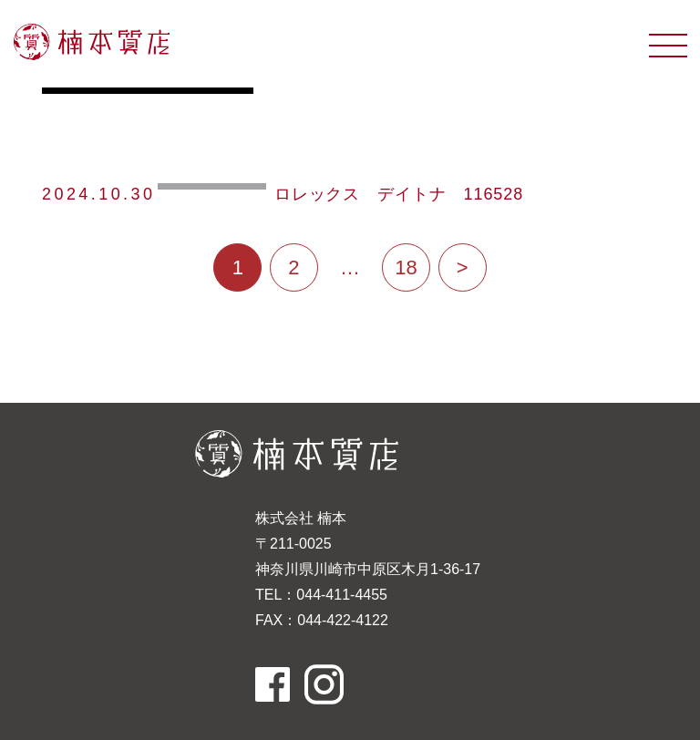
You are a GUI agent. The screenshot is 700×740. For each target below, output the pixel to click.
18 (406, 267)
